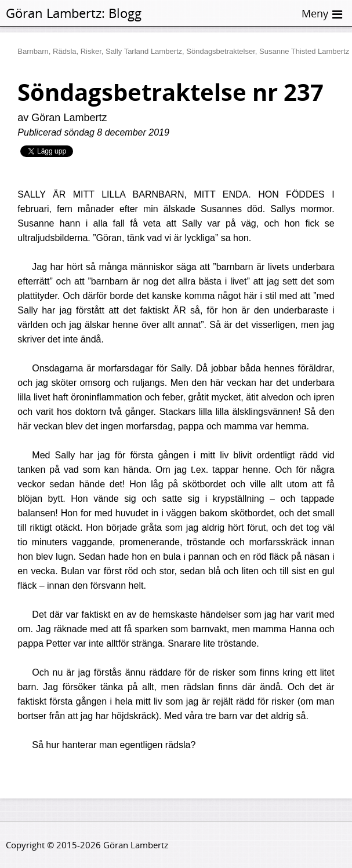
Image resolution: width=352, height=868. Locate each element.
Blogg (125, 13)
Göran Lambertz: (55, 13)
